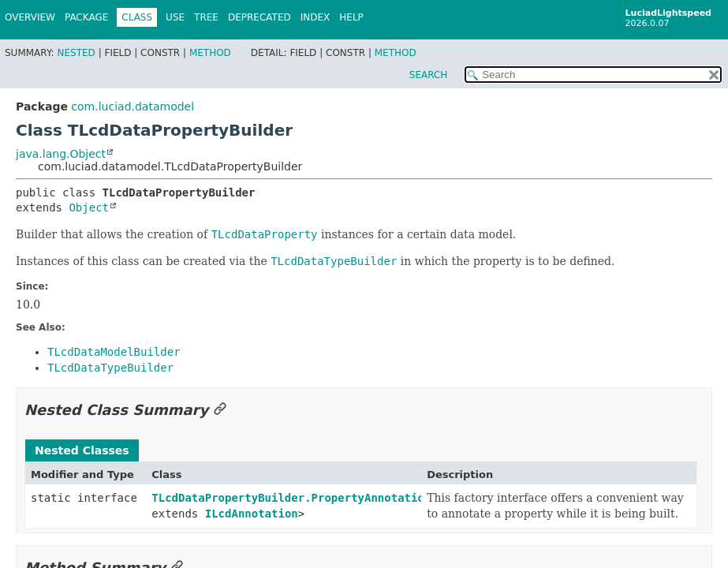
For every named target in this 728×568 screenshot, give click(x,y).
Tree (206, 17)
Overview (30, 17)
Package (86, 17)
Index (315, 17)
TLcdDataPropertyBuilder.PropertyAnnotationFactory (314, 498)
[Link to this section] (220, 410)
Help (351, 17)
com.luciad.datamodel (133, 106)
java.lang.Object (61, 154)
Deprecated (259, 17)
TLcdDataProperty (265, 234)
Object (89, 207)
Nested (76, 53)
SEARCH (429, 75)
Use (175, 17)
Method (210, 53)
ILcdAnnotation (252, 514)
